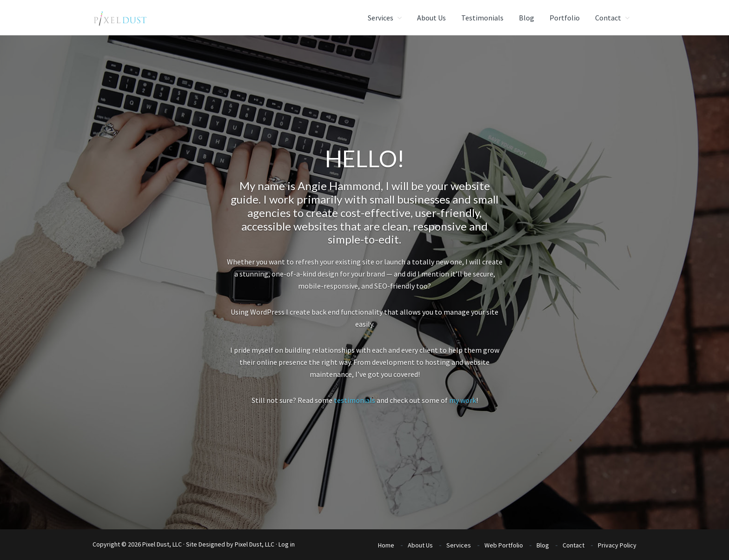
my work (463, 400)
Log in (287, 544)
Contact (573, 545)
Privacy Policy (617, 545)
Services (459, 545)
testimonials (355, 400)
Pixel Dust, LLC (255, 544)
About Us (420, 545)
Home (386, 545)
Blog (543, 545)
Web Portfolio (504, 545)
